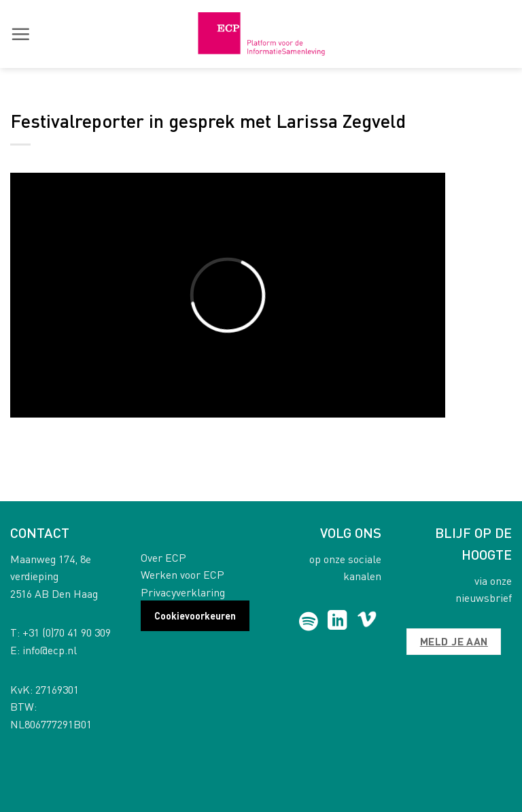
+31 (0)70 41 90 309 (67, 632)
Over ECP (163, 557)
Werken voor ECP (182, 574)
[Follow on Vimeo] (367, 622)
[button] (20, 34)
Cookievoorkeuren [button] (195, 615)
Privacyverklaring (183, 592)
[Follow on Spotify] (308, 622)
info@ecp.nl (50, 650)
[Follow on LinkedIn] (337, 622)
